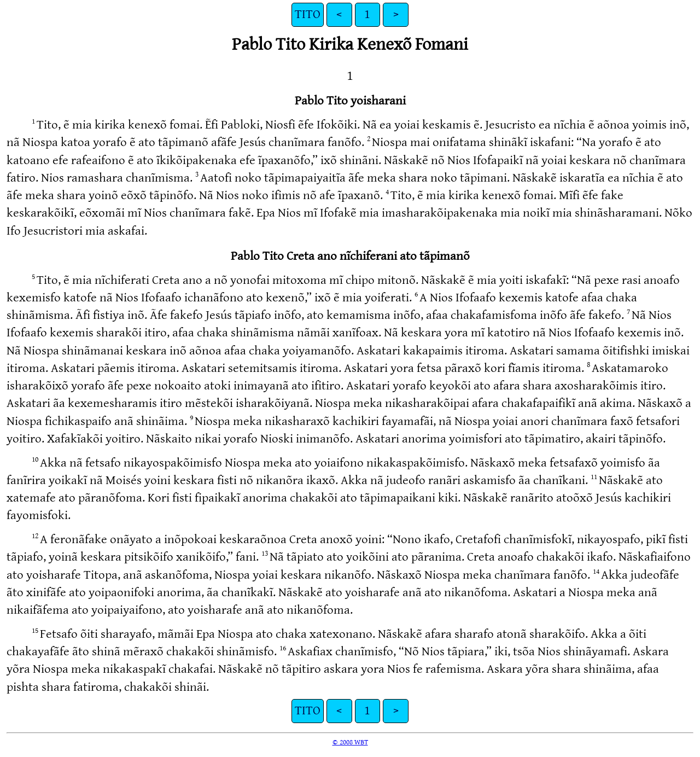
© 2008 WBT (350, 742)
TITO (308, 14)
